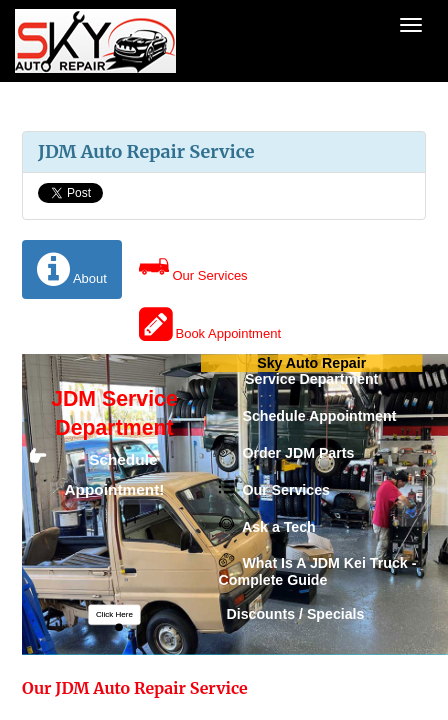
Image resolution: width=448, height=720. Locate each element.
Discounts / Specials (292, 615)
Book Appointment (210, 324)
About (72, 269)
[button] (114, 615)
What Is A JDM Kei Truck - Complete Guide (318, 572)
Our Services (193, 266)
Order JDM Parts (287, 453)
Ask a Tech (267, 527)
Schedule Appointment (308, 417)
